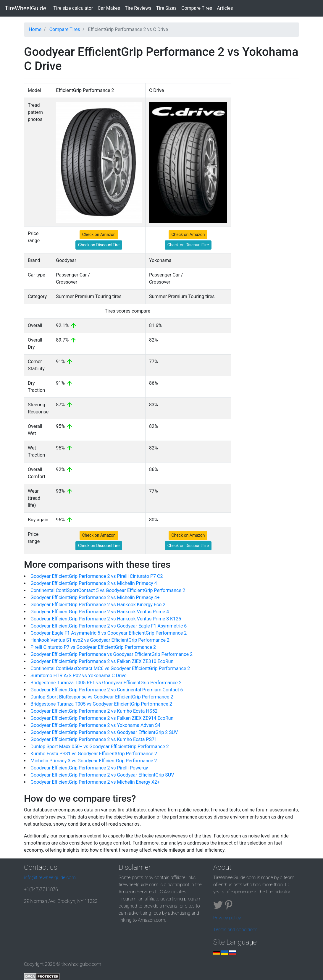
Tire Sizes (166, 8)
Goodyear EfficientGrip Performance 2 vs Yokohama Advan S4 (95, 725)
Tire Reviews (138, 8)
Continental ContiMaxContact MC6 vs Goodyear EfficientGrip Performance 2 (110, 668)
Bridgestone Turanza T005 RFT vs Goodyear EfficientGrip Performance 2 (106, 683)
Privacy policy (227, 918)
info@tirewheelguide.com (50, 878)
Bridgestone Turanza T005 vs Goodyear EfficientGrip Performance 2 (101, 704)
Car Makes (109, 8)
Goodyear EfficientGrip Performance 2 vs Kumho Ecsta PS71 (94, 739)
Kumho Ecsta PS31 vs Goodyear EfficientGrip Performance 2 (94, 754)
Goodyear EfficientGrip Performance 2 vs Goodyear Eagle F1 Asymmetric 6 (109, 626)
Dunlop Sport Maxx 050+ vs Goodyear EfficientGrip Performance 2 (100, 747)
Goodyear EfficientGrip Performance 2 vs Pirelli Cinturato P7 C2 (97, 576)
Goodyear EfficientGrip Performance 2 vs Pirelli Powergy (89, 768)
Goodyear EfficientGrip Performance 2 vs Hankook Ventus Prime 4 (100, 612)
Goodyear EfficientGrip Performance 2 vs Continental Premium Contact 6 (107, 690)
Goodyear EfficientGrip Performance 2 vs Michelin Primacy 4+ (95, 597)
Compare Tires (197, 8)
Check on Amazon (99, 235)
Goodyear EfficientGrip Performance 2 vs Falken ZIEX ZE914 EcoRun (102, 718)
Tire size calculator (74, 8)
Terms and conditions (235, 930)
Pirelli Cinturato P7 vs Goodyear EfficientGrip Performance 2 (93, 647)
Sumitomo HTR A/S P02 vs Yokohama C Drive (79, 676)
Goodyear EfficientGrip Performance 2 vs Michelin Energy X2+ (95, 782)
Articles (225, 8)
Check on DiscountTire (99, 245)
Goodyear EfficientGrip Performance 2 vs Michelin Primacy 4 (94, 583)
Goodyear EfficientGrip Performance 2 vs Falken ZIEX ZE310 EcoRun (102, 661)
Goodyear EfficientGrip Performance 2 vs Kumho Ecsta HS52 (94, 711)
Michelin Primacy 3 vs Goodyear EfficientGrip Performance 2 (94, 761)
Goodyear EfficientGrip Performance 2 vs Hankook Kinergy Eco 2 (98, 605)
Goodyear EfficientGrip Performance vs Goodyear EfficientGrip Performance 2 (112, 654)
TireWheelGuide (25, 8)
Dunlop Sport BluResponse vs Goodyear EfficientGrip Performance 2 (102, 697)
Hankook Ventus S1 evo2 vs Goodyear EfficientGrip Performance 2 (100, 640)
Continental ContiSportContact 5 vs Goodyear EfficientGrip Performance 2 (108, 590)
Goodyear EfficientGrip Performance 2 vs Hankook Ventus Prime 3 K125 (106, 619)
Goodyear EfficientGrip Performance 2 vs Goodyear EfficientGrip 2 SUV (104, 732)
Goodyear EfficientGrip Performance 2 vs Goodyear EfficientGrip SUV (102, 775)
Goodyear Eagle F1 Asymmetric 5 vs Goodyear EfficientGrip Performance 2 (109, 633)
